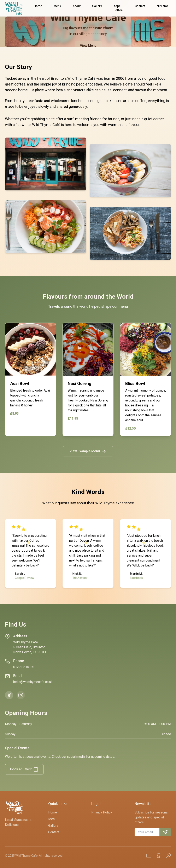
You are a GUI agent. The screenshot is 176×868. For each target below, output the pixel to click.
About (77, 6)
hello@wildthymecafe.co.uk (33, 682)
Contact (140, 6)
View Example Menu (88, 451)
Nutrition (163, 6)
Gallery (97, 6)
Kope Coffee (118, 8)
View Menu (88, 46)
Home (38, 6)
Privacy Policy (102, 812)
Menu (57, 6)
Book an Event (24, 769)
